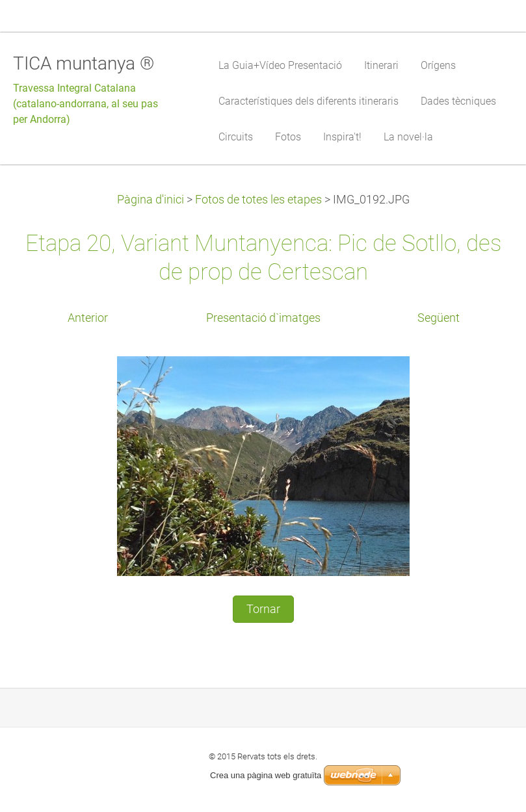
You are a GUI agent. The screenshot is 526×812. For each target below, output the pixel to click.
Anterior (88, 318)
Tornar (263, 609)
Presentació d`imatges (263, 318)
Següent (439, 318)
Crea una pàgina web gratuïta (266, 775)
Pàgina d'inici (151, 200)
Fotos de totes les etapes (258, 200)
